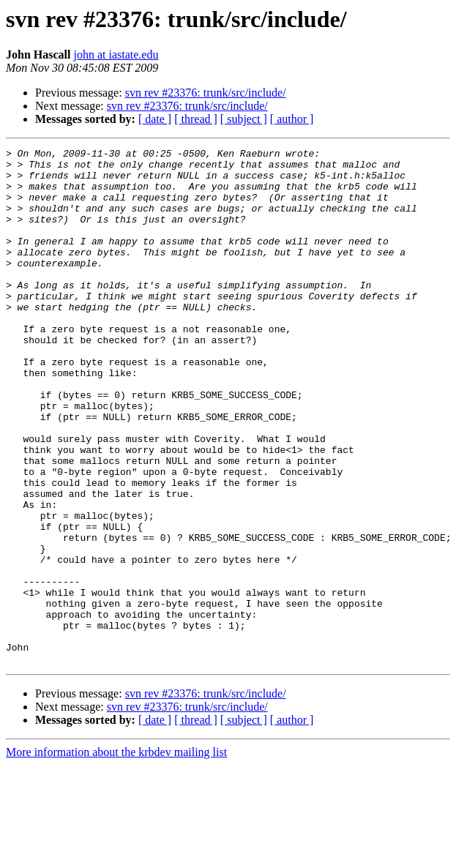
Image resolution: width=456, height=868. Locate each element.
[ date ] (155, 119)
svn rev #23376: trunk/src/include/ (206, 93)
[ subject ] (244, 119)
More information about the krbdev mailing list (116, 855)
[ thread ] (196, 119)
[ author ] (292, 119)
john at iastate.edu (116, 55)
